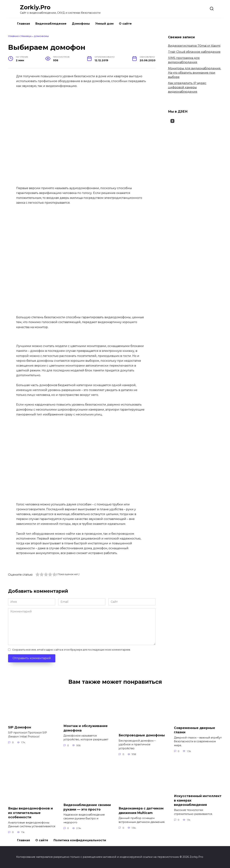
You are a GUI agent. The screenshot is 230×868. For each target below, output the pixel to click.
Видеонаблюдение (51, 24)
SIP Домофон (20, 727)
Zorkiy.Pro (35, 7)
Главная (24, 24)
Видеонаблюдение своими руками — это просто (87, 807)
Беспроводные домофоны (142, 735)
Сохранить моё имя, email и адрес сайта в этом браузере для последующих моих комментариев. (71, 650)
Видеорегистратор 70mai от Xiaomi (194, 46)
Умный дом (104, 24)
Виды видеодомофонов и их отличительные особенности (30, 813)
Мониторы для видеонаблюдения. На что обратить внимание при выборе (195, 73)
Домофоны (81, 24)
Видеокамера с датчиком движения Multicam (141, 811)
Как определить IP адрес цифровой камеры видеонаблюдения (187, 87)
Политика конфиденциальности (80, 840)
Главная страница (20, 36)
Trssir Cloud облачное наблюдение (194, 52)
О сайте (125, 24)
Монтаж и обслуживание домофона (86, 728)
